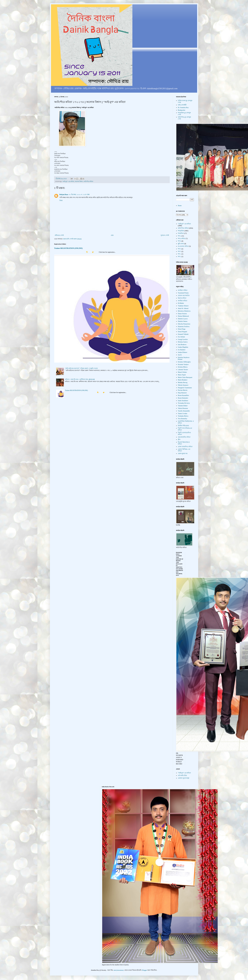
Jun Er (180, 355)
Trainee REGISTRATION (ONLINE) (68, 248)
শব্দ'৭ (179, 251)
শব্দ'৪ (179, 241)
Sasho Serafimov (183, 401)
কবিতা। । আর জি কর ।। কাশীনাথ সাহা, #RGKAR (80, 379)
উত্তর (61, 201)
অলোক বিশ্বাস (79, 181)
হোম (112, 235)
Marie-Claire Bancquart (185, 377)
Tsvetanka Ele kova (184, 403)
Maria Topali (182, 375)
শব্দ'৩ (179, 249)
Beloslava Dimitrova (184, 311)
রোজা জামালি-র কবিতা (185, 447)
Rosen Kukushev (183, 398)
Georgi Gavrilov (183, 339)
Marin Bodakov (183, 380)
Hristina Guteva (183, 342)
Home (180, 206)
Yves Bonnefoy (183, 419)
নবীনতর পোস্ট (59, 235)
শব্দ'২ (179, 257)
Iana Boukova (182, 345)
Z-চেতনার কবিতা (183, 246)
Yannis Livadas (183, 414)
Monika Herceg (183, 383)
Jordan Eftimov (183, 352)
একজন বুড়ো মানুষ (184, 778)
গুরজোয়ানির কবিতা (184, 437)
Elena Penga (182, 329)
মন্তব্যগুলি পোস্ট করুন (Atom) (72, 239)
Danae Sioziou (182, 314)
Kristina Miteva (183, 367)
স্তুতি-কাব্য (181, 244)
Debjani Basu (64, 195)
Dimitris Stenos (183, 321)
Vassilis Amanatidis (184, 411)
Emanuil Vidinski (183, 334)
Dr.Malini (181, 303)
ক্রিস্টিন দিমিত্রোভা (183, 426)
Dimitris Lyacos (183, 319)
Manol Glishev (182, 372)
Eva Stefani (181, 337)
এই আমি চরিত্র (182, 775)
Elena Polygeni (182, 332)
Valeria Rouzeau (183, 408)
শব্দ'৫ (179, 236)
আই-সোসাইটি (182, 105)
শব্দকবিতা (181, 233)
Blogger (145, 970)
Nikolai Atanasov (183, 385)
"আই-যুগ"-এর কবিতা (68, 181)
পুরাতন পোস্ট (165, 235)
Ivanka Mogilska (183, 347)
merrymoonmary (119, 970)
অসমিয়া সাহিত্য (183, 290)
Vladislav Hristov (183, 306)
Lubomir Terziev (183, 370)
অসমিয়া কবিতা (183, 301)
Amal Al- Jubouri (183, 308)
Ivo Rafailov (182, 350)
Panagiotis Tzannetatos (185, 388)
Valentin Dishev (183, 406)
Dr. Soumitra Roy (183, 108)
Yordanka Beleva (183, 416)
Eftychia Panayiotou (184, 324)
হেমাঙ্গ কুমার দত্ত (183, 454)
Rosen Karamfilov (183, 395)
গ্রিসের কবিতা (182, 298)
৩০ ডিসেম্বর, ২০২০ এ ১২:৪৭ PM (79, 195)
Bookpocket (182, 110)
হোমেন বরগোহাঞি (184, 296)
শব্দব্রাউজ (181, 231)
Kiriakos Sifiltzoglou (184, 362)
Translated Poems (183, 293)
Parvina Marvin (183, 390)
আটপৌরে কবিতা (88, 181)
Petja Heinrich (182, 393)
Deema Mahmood (183, 316)
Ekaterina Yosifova (184, 327)
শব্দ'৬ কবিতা (182, 239)
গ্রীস (179, 440)
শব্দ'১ (179, 254)
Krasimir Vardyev (183, 365)
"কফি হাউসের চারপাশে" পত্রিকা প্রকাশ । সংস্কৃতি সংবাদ (81, 368)
